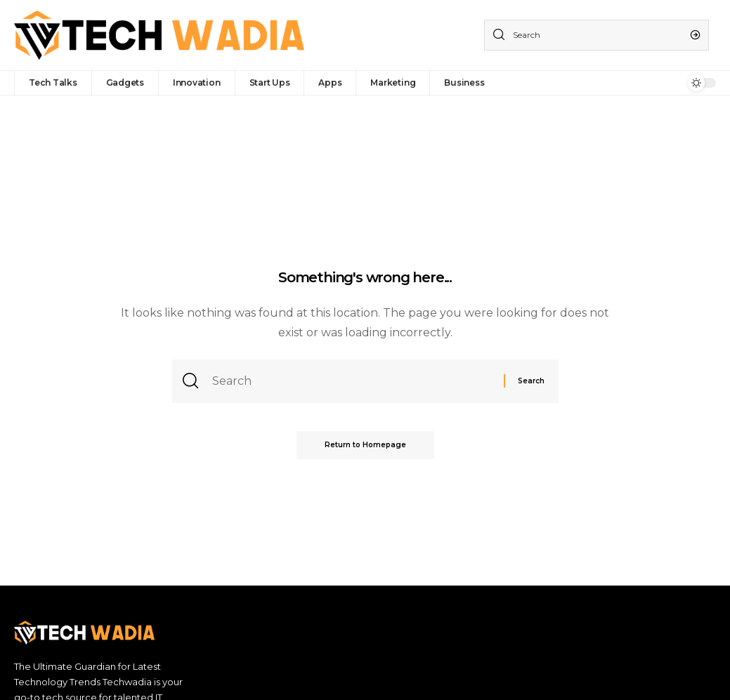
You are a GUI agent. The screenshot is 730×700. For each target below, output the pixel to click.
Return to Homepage (365, 445)
